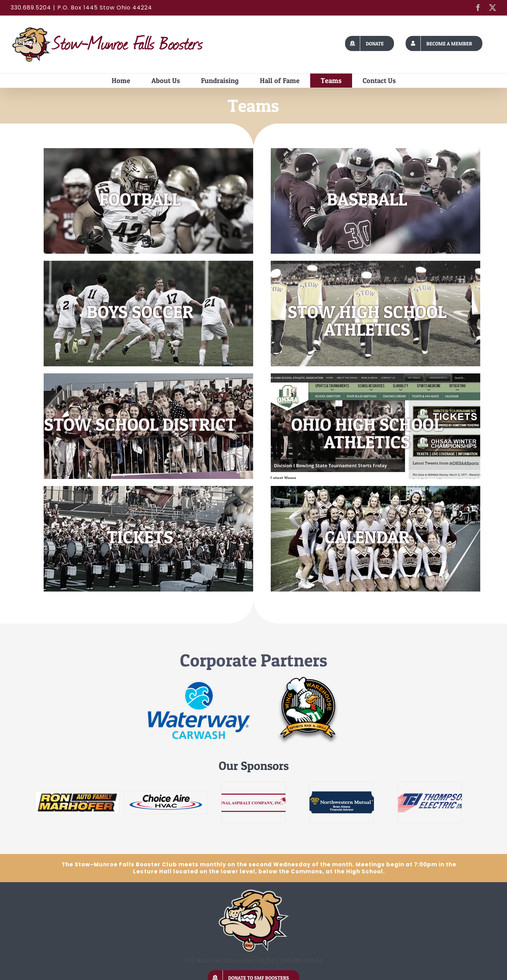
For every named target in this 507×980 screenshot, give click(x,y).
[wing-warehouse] (308, 679)
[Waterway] (199, 682)
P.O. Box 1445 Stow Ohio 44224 (105, 8)
